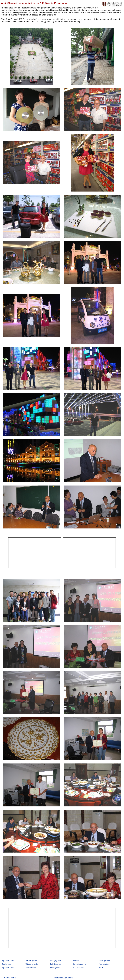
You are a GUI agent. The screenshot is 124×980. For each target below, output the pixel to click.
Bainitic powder (104, 961)
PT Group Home (9, 978)
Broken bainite (31, 968)
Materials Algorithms (64, 978)
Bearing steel (55, 968)
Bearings (76, 961)
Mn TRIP (102, 968)
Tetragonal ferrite (32, 964)
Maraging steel (56, 961)
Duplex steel (7, 964)
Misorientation (104, 964)
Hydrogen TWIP (8, 961)
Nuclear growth (31, 961)
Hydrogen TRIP (8, 968)
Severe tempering (79, 964)
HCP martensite (79, 968)
